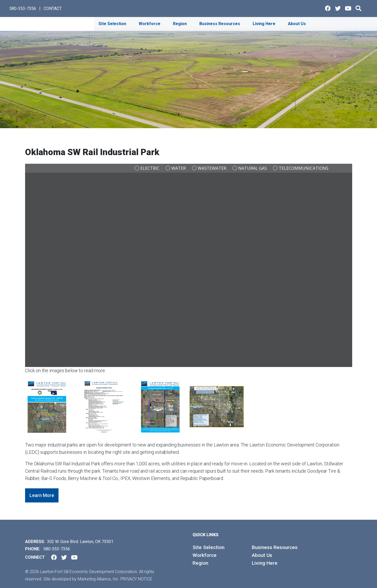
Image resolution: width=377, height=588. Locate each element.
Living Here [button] (265, 24)
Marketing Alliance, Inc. (98, 579)
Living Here (265, 563)
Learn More (42, 495)
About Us (262, 555)
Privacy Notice (136, 579)
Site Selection (208, 547)
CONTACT (53, 9)
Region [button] (180, 24)
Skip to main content (0, 4)
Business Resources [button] (220, 24)
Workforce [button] (150, 24)
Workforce (205, 555)
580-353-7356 (23, 9)
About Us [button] (297, 24)
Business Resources (275, 547)
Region (200, 563)
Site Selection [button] (113, 24)
